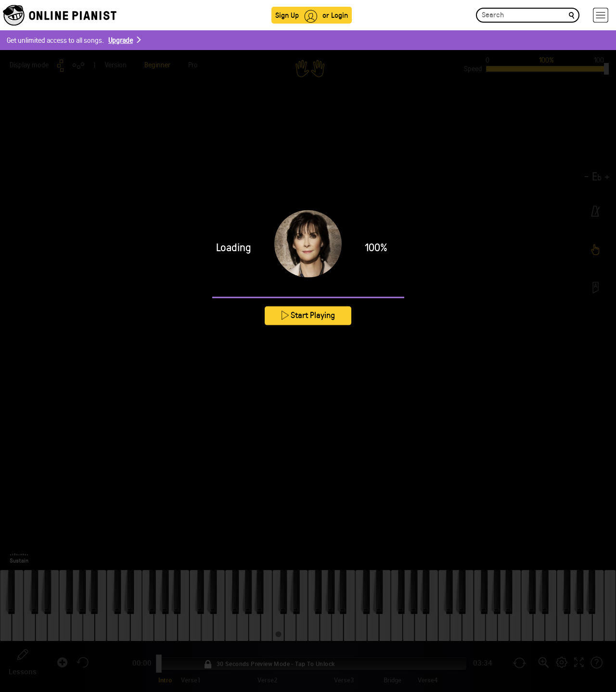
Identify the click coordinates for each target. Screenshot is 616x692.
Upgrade (121, 40)
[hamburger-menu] (601, 15)
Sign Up (287, 15)
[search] (571, 15)
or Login (335, 15)
